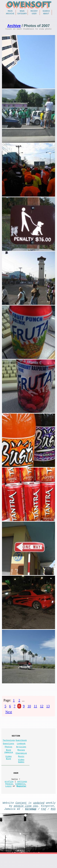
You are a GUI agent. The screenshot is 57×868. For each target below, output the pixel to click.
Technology (9, 744)
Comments (20, 795)
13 (48, 708)
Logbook (21, 748)
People (9, 795)
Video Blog (9, 764)
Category (22, 14)
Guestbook (21, 744)
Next (9, 714)
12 (42, 708)
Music (21, 763)
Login (8, 797)
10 (29, 708)
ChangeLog (21, 759)
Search (46, 11)
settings (22, 792)
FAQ (44, 822)
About (46, 14)
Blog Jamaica (9, 757)
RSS (53, 822)
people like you (26, 819)
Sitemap (31, 822)
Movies (21, 755)
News (22, 11)
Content (21, 815)
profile (9, 792)
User (34, 14)
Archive (10, 14)
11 (35, 708)
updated (39, 815)
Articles (21, 752)
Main (10, 11)
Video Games (21, 768)
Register (21, 797)
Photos (9, 752)
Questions (8, 748)
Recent (34, 11)
